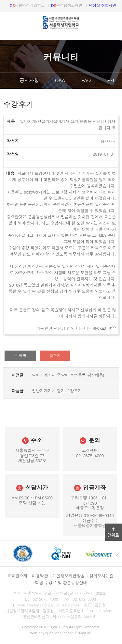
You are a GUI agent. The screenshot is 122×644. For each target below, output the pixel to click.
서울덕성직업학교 (27, 5)
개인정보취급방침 (68, 576)
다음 (117, 80)
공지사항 (29, 80)
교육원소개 (17, 576)
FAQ (86, 80)
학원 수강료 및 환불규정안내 (61, 582)
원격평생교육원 (67, 5)
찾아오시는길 (101, 576)
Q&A (60, 80)
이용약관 (40, 576)
